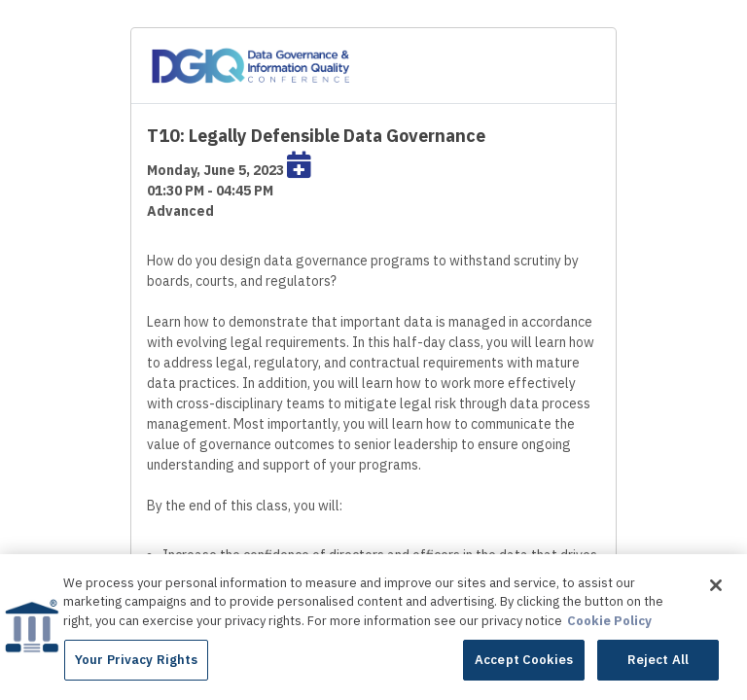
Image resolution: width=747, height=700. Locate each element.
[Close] (716, 586)
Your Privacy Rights (136, 662)
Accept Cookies (524, 662)
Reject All (658, 662)
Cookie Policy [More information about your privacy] (609, 622)
